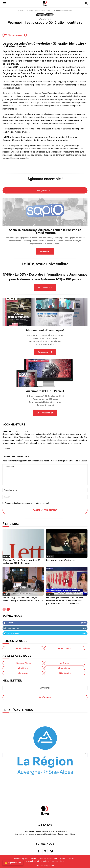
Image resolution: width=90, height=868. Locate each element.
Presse (62, 859)
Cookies (33, 859)
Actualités (22, 10)
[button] (86, 3)
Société (49, 15)
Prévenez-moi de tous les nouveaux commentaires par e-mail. (27, 503)
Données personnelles (48, 859)
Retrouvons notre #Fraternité (60, 560)
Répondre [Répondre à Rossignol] (6, 449)
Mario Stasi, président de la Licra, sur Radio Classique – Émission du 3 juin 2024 (23, 599)
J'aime (83, 623)
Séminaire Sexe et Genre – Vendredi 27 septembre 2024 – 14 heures (21, 562)
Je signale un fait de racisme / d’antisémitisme (45, 861)
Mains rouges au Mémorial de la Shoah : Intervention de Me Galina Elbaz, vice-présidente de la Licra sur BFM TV (65, 601)
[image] (45, 212)
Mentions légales (21, 859)
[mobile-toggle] (4, 3)
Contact (71, 859)
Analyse (30, 10)
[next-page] (8, 609)
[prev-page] (4, 609)
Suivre (83, 628)
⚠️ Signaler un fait (13, 863)
